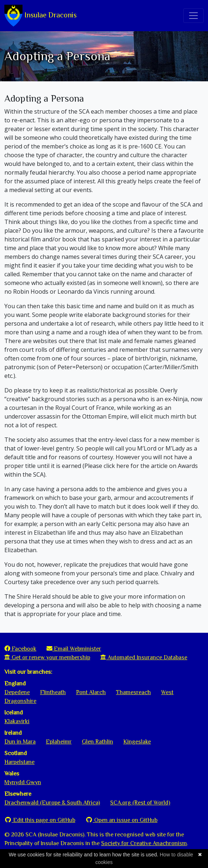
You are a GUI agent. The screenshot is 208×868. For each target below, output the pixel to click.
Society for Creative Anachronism (144, 843)
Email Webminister (74, 649)
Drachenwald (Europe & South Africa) (52, 803)
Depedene (17, 692)
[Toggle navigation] (193, 16)
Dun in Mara (20, 742)
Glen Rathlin (97, 742)
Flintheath (53, 692)
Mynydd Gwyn (23, 782)
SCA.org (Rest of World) (140, 803)
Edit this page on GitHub (40, 820)
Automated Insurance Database (144, 657)
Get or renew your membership (47, 657)
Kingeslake (137, 742)
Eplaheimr (59, 742)
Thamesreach (133, 692)
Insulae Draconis (41, 16)
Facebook (20, 649)
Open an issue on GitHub (121, 820)
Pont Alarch (91, 692)
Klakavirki (17, 721)
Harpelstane (19, 762)
